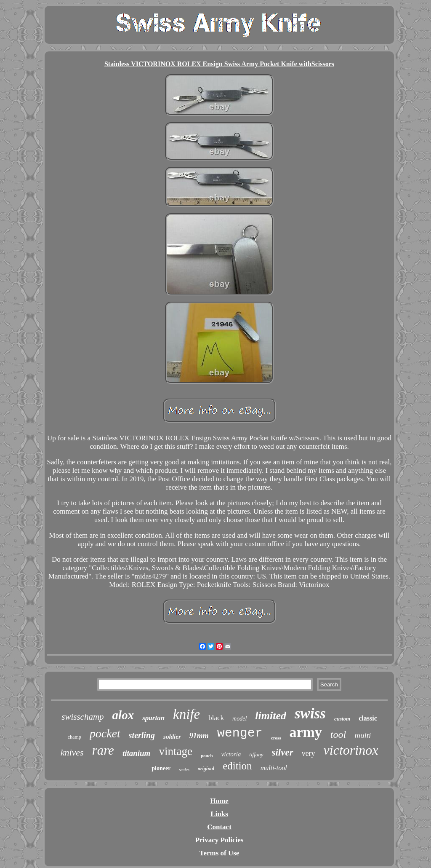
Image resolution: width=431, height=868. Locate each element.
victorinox (351, 750)
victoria (231, 754)
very (309, 753)
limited (271, 716)
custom (342, 719)
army (305, 732)
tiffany (256, 754)
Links (219, 814)
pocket (105, 733)
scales (184, 770)
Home (219, 801)
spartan (153, 718)
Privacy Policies (219, 840)
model (239, 719)
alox (123, 715)
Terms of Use (219, 853)
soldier (172, 737)
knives (72, 752)
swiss (310, 714)
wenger (240, 733)
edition (237, 766)
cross (276, 738)
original (206, 769)
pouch (207, 755)
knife (186, 714)
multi (363, 735)
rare (103, 750)
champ (74, 737)
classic (368, 718)
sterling (142, 735)
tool (338, 734)
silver (283, 752)
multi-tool (274, 768)
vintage (175, 751)
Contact (219, 827)
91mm (199, 736)
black (216, 718)
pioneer (161, 768)
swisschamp (82, 717)
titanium (137, 753)
